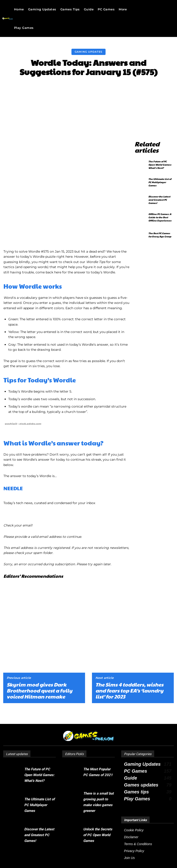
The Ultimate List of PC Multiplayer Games (160, 174)
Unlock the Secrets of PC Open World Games (98, 809)
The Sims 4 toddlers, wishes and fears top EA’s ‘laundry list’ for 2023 (129, 665)
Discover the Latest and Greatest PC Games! (159, 191)
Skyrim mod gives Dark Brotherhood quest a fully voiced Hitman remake (40, 665)
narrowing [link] (62, 346)
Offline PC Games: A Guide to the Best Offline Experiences (160, 209)
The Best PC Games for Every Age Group (160, 227)
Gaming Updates (88, 52)
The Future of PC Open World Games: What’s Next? (160, 156)
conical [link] (77, 346)
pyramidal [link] (102, 346)
